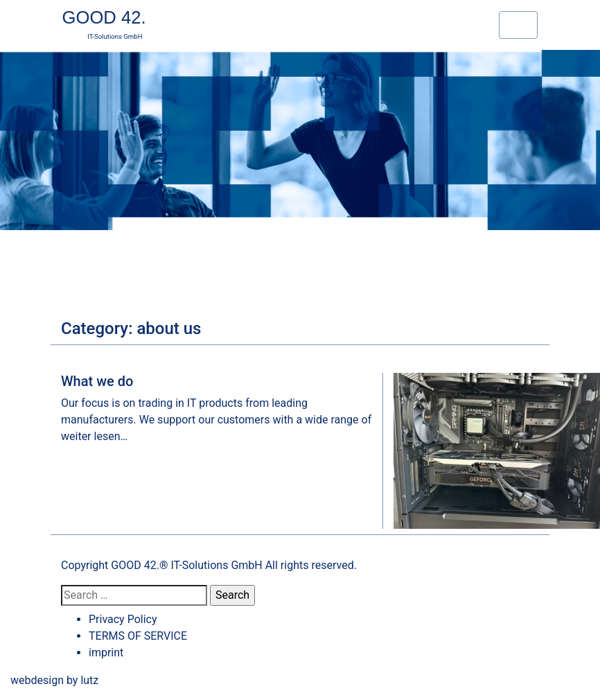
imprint (106, 653)
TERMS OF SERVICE (138, 636)
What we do (97, 381)
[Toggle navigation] (518, 25)
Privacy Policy (123, 619)
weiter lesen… (94, 436)
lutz (89, 680)
